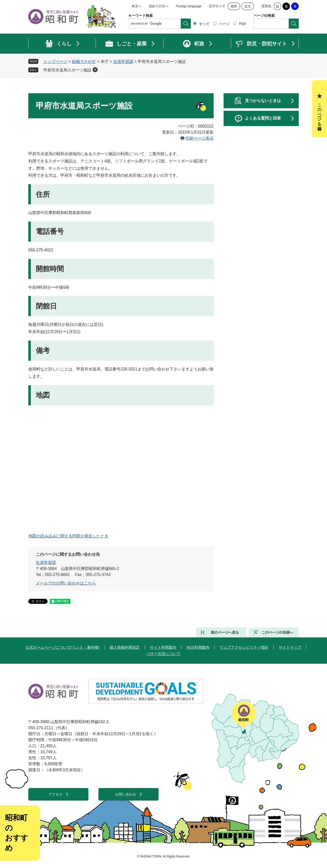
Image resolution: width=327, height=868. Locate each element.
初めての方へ (159, 6)
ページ (224, 24)
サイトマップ (290, 647)
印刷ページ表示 (200, 138)
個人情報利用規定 (125, 647)
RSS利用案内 (198, 647)
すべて (204, 24)
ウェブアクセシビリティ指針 (244, 647)
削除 (95, 70)
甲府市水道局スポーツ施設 (67, 70)
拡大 (248, 6)
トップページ (55, 62)
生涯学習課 (123, 62)
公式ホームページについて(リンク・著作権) (62, 647)
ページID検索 (264, 16)
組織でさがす (84, 62)
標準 (234, 6)
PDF (243, 24)
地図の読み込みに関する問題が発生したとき (68, 536)
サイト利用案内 (163, 647)
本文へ (137, 6)
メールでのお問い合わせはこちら (66, 583)
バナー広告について (164, 654)
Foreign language (189, 6)
